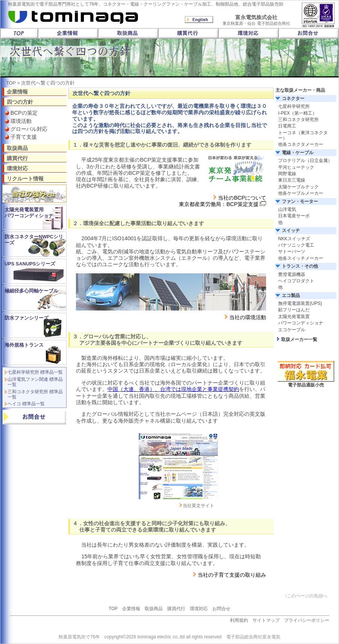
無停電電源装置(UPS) (300, 303)
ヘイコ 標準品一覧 (26, 404)
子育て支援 (24, 137)
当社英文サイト (198, 506)
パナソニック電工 (296, 245)
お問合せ (221, 609)
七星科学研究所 (294, 106)
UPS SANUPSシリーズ (30, 264)
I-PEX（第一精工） (297, 113)
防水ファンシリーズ (26, 318)
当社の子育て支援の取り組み (232, 575)
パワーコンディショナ (301, 323)
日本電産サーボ (294, 216)
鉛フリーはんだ (294, 310)
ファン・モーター (300, 202)
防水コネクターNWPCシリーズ (34, 239)
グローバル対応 (29, 129)
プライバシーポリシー (307, 620)
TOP (11, 83)
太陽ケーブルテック (298, 187)
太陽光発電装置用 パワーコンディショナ (29, 212)
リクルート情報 (25, 178)
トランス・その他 (300, 266)
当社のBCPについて (242, 198)
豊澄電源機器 (292, 274)
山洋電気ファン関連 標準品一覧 (35, 382)
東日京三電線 (292, 180)
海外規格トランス (24, 345)
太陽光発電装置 (294, 317)
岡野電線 (287, 174)
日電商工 (287, 126)
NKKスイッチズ (294, 239)
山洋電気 (287, 209)
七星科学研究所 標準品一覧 (35, 372)
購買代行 (17, 158)
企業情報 (17, 92)
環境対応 (17, 168)
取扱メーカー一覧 (299, 339)
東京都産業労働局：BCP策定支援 (219, 204)
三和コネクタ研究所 (298, 120)
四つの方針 (20, 102)
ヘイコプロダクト (296, 281)
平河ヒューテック (296, 167)
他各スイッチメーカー (301, 258)
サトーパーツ (292, 252)
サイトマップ (266, 620)
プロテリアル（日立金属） (305, 161)
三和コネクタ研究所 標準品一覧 (35, 394)
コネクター (293, 98)
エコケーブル (292, 330)
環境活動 (21, 121)
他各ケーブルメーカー (301, 193)
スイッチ (291, 230)
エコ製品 (291, 295)
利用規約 (239, 620)
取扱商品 (17, 148)
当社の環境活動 (248, 317)
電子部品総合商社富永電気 (253, 637)
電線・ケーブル (298, 153)
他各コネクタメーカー (301, 144)
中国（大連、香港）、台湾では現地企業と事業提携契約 (173, 389)
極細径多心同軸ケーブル (31, 291)
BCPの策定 (24, 113)
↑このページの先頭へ (306, 596)
